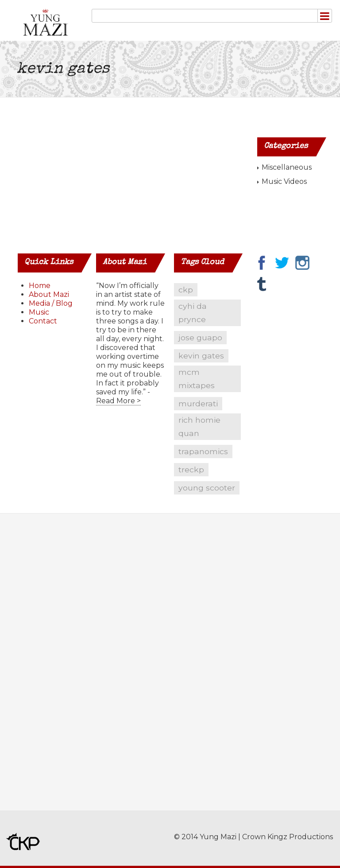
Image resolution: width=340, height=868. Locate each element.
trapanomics (203, 451)
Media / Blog (51, 303)
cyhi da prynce (193, 313)
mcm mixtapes (197, 379)
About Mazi (49, 294)
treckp (191, 469)
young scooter (207, 488)
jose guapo (200, 337)
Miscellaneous (287, 167)
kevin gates (201, 356)
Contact (43, 321)
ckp (186, 290)
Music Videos (284, 181)
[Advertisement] (46, 669)
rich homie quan (199, 426)
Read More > (118, 401)
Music (39, 312)
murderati (198, 403)
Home (40, 286)
